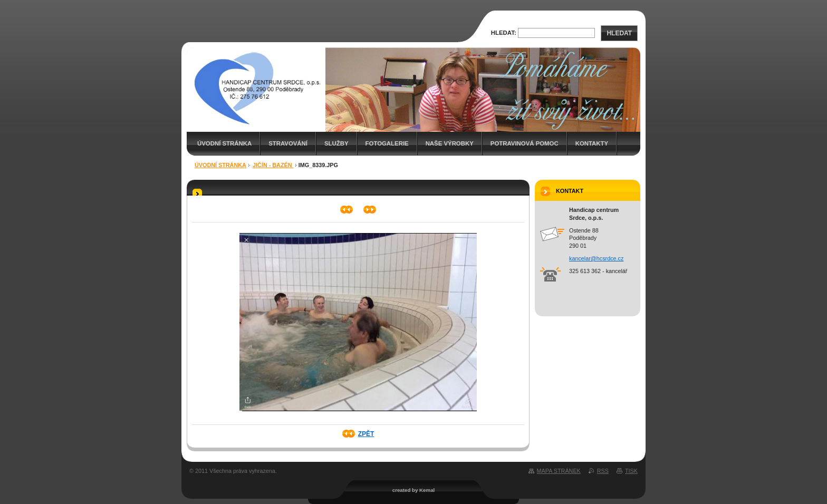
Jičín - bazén (273, 165)
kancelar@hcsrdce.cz (596, 258)
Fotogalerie (387, 143)
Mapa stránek (559, 471)
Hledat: (504, 33)
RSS (603, 471)
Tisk (631, 471)
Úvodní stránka (224, 143)
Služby (336, 143)
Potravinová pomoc (525, 143)
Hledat (619, 33)
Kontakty (592, 143)
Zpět (366, 434)
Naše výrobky (450, 143)
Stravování (288, 143)
